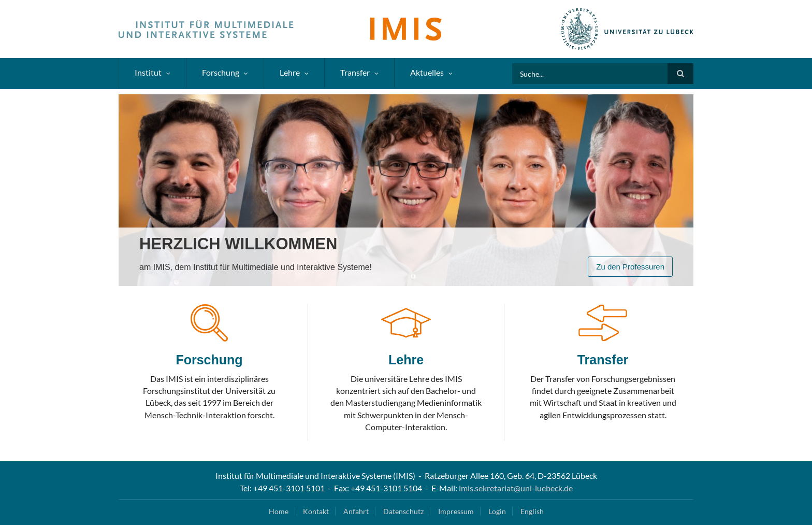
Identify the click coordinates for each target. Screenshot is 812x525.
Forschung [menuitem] (221, 72)
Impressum (456, 511)
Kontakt (316, 511)
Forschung (209, 360)
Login (497, 511)
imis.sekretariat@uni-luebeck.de (516, 488)
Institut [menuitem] (148, 72)
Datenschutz (403, 511)
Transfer (603, 360)
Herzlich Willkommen (238, 244)
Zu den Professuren (630, 267)
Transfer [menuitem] (355, 72)
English (532, 511)
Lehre (406, 360)
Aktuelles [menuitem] (427, 72)
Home (279, 511)
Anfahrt (356, 511)
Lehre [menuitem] (290, 72)
